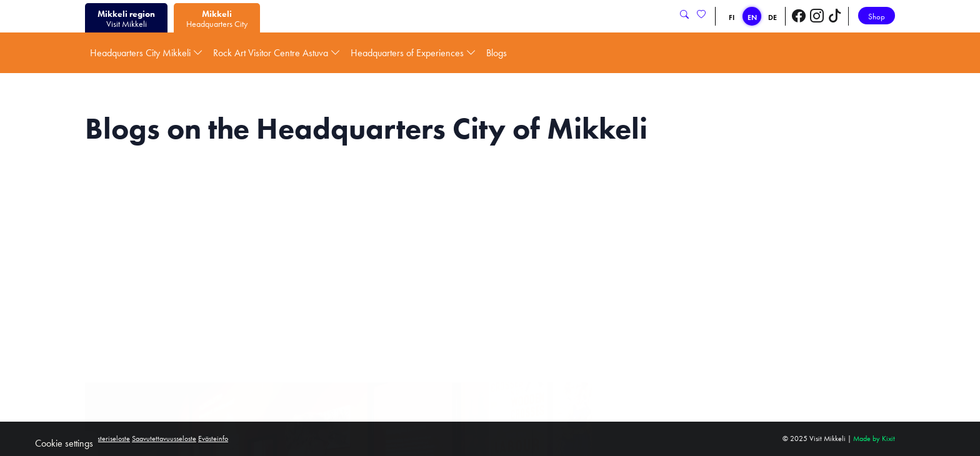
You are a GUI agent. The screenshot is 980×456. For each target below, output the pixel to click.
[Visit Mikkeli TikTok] (835, 16)
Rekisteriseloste (107, 439)
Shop (877, 17)
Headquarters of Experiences (413, 53)
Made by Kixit (874, 439)
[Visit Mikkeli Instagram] (817, 16)
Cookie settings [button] (64, 443)
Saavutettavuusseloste (164, 439)
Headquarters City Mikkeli (147, 53)
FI (732, 17)
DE (772, 17)
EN (752, 17)
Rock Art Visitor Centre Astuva (277, 53)
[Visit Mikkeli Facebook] (799, 16)
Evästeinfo (213, 439)
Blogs (497, 53)
